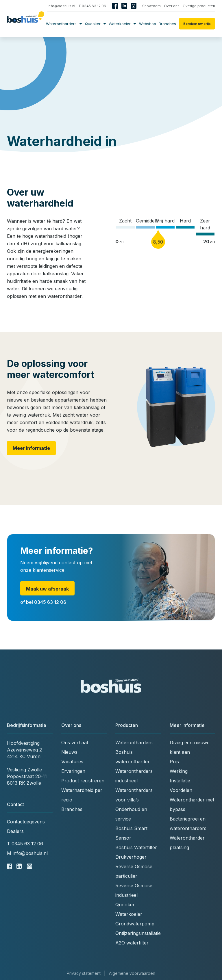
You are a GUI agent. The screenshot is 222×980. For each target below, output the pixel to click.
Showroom (151, 6)
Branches (167, 24)
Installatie (180, 781)
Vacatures (72, 762)
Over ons (172, 6)
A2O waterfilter (132, 943)
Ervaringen (73, 771)
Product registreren (83, 781)
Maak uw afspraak (47, 589)
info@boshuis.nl (59, 6)
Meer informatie (31, 448)
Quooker (96, 24)
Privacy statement (84, 973)
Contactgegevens (26, 822)
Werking (179, 771)
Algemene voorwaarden (132, 973)
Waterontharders (64, 24)
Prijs (174, 762)
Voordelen (181, 790)
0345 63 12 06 (92, 6)
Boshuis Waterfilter (136, 847)
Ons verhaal (75, 743)
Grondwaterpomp (135, 924)
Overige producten (199, 6)
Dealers (15, 831)
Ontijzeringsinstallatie (138, 933)
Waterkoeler (122, 24)
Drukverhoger (131, 857)
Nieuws (69, 752)
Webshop (148, 24)
